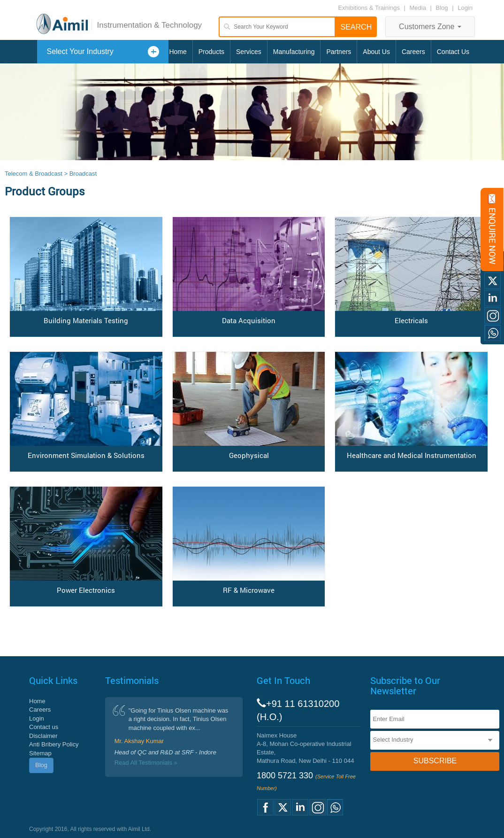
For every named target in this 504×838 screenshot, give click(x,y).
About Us (376, 52)
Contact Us (453, 52)
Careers (413, 52)
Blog (442, 8)
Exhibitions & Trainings (369, 8)
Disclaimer (43, 736)
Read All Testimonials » (146, 763)
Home (178, 52)
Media (419, 8)
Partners (339, 52)
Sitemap (40, 753)
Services (249, 52)
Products (211, 52)
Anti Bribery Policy (54, 744)
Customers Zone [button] (430, 27)
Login (465, 8)
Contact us (44, 727)
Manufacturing (294, 52)
